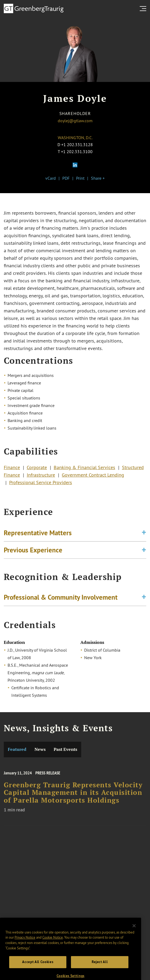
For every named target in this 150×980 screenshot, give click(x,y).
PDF (66, 178)
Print (80, 178)
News (40, 749)
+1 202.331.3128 (77, 145)
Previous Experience (33, 552)
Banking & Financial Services (84, 469)
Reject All (100, 969)
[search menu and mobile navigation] (144, 9)
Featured (17, 749)
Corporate (37, 469)
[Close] (134, 932)
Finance (12, 469)
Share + (98, 178)
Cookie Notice (53, 944)
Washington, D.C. (75, 138)
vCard (51, 178)
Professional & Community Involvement (61, 598)
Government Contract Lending (93, 477)
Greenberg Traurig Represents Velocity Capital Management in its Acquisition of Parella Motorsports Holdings (73, 797)
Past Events (65, 749)
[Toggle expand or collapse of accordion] (144, 535)
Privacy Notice (25, 944)
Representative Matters (38, 535)
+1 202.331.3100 (77, 152)
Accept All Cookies (38, 969)
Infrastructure (41, 477)
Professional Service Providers (41, 484)
